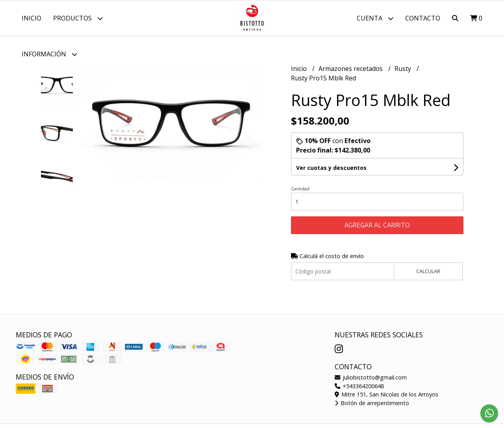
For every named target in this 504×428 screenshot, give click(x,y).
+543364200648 (359, 386)
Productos (78, 18)
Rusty (404, 69)
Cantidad (300, 189)
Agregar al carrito (377, 225)
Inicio (31, 18)
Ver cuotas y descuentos (331, 168)
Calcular (428, 271)
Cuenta (375, 18)
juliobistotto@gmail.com (371, 377)
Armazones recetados (351, 69)
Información (49, 54)
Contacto (423, 18)
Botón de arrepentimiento (372, 403)
